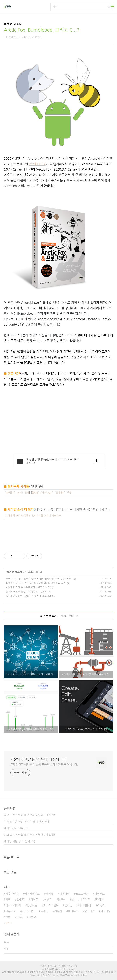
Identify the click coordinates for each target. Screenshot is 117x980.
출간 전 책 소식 (14, 572)
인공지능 (32, 905)
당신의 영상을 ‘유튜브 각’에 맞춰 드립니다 (27, 592)
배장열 (49, 894)
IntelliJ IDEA (37, 164)
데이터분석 (85, 905)
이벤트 (48, 900)
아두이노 (11, 911)
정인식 (62, 900)
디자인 (44, 911)
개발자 (58, 911)
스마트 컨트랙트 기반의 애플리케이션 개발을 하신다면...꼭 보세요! (39, 579)
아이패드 (100, 894)
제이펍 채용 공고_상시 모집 (20, 841)
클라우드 (73, 911)
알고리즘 (89, 911)
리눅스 (101, 905)
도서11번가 (23, 493)
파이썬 (100, 900)
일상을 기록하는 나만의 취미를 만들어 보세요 (28, 596)
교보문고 (10, 493)
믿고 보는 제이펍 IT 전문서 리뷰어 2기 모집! (29, 835)
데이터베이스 (32, 894)
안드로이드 (28, 911)
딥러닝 (68, 905)
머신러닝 (106, 911)
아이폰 (34, 900)
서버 (8, 917)
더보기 (7, 923)
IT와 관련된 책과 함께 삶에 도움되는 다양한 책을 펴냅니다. (44, 765)
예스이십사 (47, 493)
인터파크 (60, 493)
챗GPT (21, 900)
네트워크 (85, 900)
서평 (8, 900)
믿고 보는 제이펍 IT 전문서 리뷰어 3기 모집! (29, 815)
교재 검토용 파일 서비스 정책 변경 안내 (27, 822)
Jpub (20, 917)
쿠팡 (69, 493)
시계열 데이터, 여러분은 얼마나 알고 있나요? (28, 587)
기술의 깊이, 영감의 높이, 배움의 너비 (39, 759)
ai (73, 900)
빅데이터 (65, 894)
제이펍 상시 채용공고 (16, 828)
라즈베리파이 (13, 905)
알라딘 (35, 493)
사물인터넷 (12, 894)
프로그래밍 (82, 894)
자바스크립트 (51, 905)
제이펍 (32, 917)
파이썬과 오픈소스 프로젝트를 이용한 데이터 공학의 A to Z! (36, 583)
